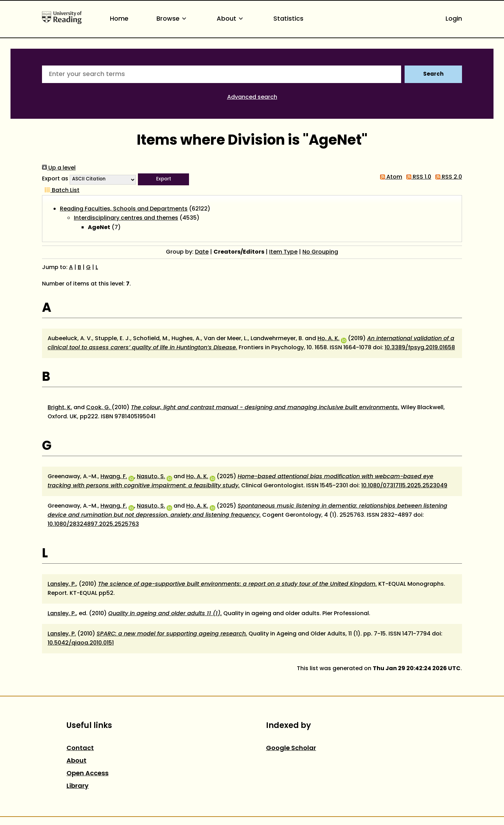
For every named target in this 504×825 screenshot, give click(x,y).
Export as (55, 179)
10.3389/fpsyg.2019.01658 (420, 348)
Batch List (61, 191)
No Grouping (320, 252)
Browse (173, 19)
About (231, 19)
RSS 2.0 (447, 177)
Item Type (283, 252)
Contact (80, 748)
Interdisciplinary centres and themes (126, 218)
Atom (390, 177)
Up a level (59, 168)
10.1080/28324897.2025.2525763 (93, 524)
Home (119, 19)
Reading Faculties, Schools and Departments (124, 209)
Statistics (288, 19)
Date (202, 252)
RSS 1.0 (417, 177)
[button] (163, 179)
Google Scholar (291, 748)
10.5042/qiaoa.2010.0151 (81, 643)
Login (454, 19)
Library (78, 786)
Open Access (87, 774)
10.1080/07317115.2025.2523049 (404, 486)
